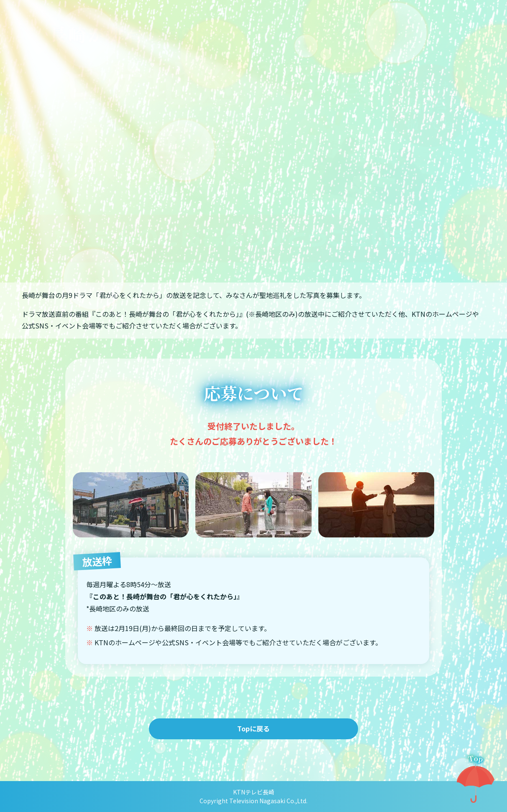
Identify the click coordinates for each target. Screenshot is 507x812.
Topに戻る (253, 728)
